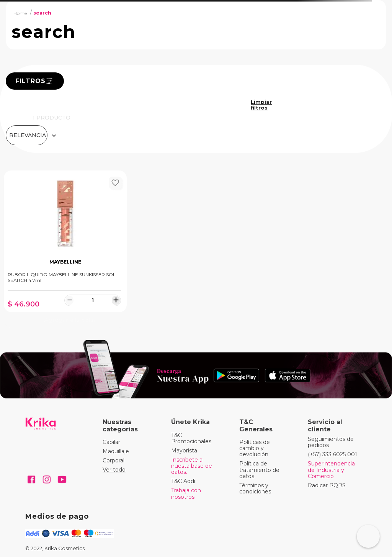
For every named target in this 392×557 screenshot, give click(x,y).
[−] (69, 300)
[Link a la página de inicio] (20, 13)
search (42, 13)
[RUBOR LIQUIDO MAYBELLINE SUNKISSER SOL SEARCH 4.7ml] (65, 249)
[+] (116, 300)
